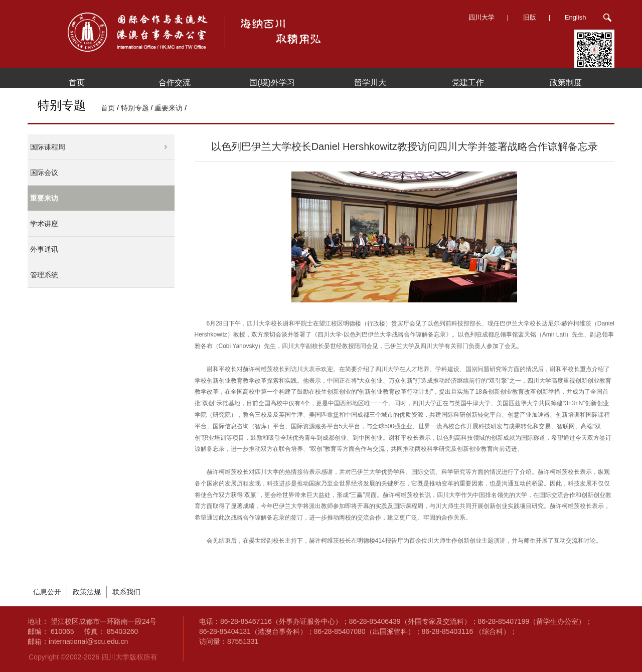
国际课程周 (48, 147)
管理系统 (44, 275)
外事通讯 (44, 249)
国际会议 (44, 173)
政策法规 (87, 592)
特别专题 (135, 108)
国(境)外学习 (272, 82)
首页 (77, 82)
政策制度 (566, 82)
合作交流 (175, 82)
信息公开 (47, 592)
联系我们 (126, 592)
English (576, 17)
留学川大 (370, 82)
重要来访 (169, 108)
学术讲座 (44, 224)
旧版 (530, 17)
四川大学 (481, 17)
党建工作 (468, 82)
